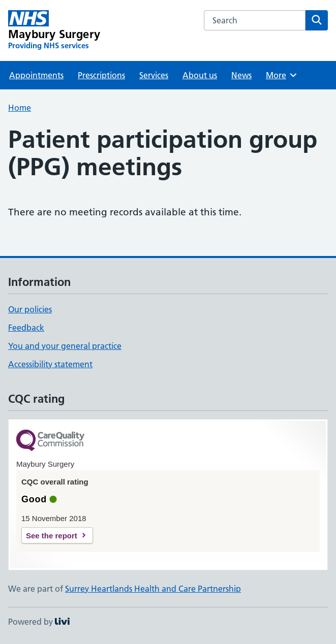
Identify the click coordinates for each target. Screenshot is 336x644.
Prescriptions (101, 75)
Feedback (26, 328)
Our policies (30, 309)
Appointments (36, 75)
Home (20, 108)
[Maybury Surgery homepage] (54, 30)
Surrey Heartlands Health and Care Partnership (153, 589)
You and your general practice (65, 346)
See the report (52, 536)
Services (154, 75)
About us (200, 75)
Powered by (39, 622)
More (282, 75)
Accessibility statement (50, 364)
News (241, 75)
